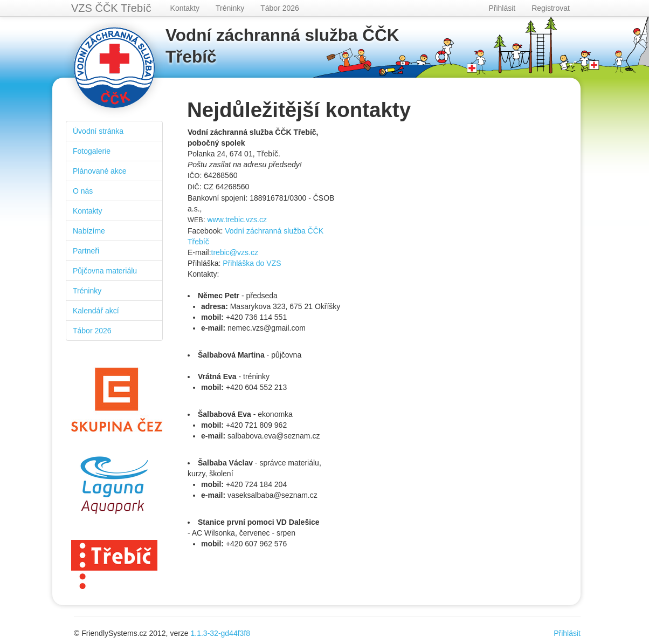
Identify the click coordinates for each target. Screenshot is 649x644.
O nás (83, 191)
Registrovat (551, 8)
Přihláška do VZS (252, 263)
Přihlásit (502, 8)
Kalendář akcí (96, 311)
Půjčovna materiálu (105, 271)
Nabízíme (89, 231)
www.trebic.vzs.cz (237, 220)
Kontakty (185, 8)
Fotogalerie (92, 151)
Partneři (86, 251)
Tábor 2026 (280, 8)
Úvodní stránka (98, 131)
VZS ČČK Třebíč (111, 8)
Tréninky (230, 8)
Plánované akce (100, 171)
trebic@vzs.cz (235, 252)
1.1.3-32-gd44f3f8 (221, 633)
